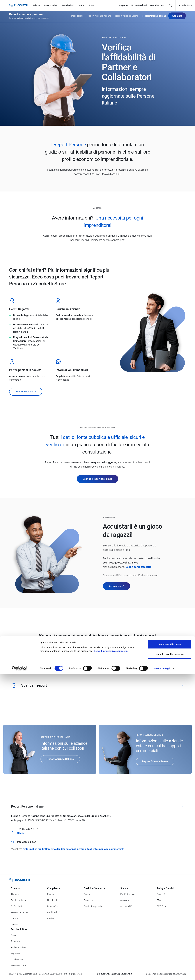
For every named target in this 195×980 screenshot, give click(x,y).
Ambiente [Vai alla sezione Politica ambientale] (125, 900)
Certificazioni (53, 912)
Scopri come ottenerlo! (139, 567)
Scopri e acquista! (26, 392)
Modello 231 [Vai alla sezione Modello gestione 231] (53, 906)
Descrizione (77, 17)
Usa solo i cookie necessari (170, 960)
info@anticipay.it (27, 842)
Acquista (177, 17)
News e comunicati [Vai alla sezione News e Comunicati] (20, 912)
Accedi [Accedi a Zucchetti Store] (14, 935)
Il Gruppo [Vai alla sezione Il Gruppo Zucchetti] (15, 894)
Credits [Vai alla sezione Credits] (51, 918)
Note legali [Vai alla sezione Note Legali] (52, 900)
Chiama (21, 833)
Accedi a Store (185, 5)
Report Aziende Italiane (99, 17)
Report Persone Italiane (154, 17)
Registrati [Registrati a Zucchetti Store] (15, 941)
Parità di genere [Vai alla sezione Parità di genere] (128, 894)
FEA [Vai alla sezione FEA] (159, 900)
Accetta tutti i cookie (170, 950)
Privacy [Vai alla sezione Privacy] (51, 894)
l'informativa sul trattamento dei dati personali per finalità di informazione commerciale (73, 849)
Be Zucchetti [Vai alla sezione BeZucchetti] (17, 906)
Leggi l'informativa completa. (111, 957)
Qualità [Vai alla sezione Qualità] (87, 894)
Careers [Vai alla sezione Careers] (14, 925)
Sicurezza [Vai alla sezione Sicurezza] (88, 900)
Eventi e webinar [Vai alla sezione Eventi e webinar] (18, 900)
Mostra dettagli (162, 974)
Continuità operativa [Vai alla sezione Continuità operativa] (93, 906)
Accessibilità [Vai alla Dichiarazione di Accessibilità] (126, 906)
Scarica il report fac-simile (97, 479)
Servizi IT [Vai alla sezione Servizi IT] (161, 894)
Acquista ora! (116, 586)
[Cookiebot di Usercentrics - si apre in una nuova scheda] (20, 974)
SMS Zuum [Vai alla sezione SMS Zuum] (162, 906)
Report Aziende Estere (127, 17)
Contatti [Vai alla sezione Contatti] (15, 918)
